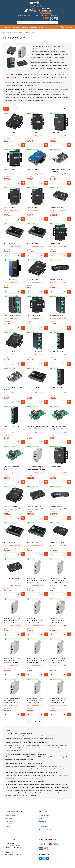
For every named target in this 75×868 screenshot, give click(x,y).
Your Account (10, 821)
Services (17, 27)
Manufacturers (26, 27)
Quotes (47, 15)
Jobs (42, 15)
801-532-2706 (12, 852)
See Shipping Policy (46, 12)
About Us (9, 824)
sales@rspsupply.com (15, 854)
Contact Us (42, 27)
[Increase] (19, 145)
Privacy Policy (44, 826)
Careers (8, 826)
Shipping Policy (44, 815)
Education (35, 27)
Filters (6, 109)
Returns (42, 818)
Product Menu (7, 27)
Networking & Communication (14, 33)
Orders (30, 15)
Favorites (37, 15)
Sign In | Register (22, 15)
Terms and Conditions (46, 829)
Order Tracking (11, 815)
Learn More (54, 20)
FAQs (41, 824)
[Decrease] (6, 145)
